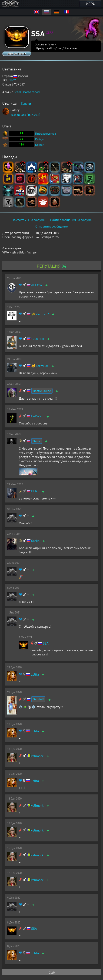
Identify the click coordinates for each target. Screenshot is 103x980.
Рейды (39, 139)
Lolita (35, 674)
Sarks (35, 541)
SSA (46, 643)
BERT (35, 491)
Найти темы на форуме (28, 220)
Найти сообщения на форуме (71, 220)
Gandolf (38, 699)
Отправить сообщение (51, 226)
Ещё (52, 972)
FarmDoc (42, 366)
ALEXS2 (37, 285)
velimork (37, 756)
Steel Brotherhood (27, 92)
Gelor (37, 441)
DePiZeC (37, 416)
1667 (13, 80)
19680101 (38, 339)
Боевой (40, 145)
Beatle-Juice (42, 391)
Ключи (26, 103)
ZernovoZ (42, 314)
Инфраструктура (45, 134)
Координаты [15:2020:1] (25, 115)
